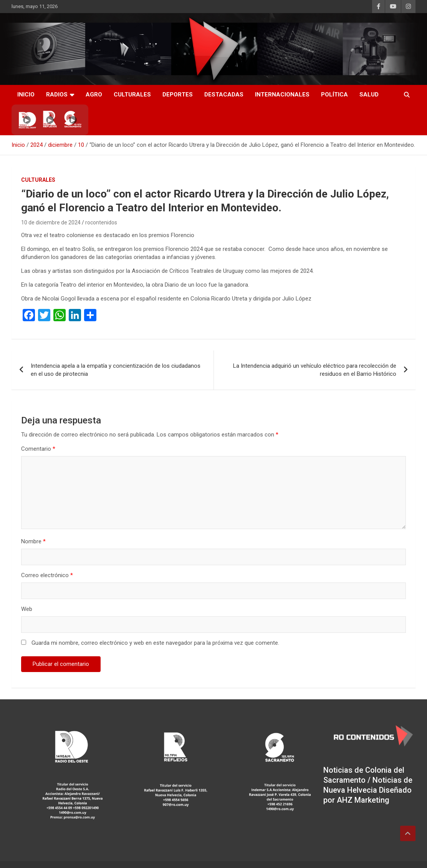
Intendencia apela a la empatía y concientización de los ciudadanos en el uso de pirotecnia (116, 349)
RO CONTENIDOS (77, 854)
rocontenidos (101, 222)
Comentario (38, 428)
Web (27, 589)
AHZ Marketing (363, 780)
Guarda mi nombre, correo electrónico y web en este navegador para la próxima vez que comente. (155, 622)
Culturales (132, 95)
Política (334, 95)
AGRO (94, 95)
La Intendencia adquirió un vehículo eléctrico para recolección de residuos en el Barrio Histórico (315, 349)
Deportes (178, 95)
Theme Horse (151, 854)
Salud (369, 95)
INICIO (26, 95)
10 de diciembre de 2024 (51, 222)
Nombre (33, 521)
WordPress (240, 854)
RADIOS (57, 95)
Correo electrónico (47, 555)
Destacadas (224, 95)
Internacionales (282, 95)
